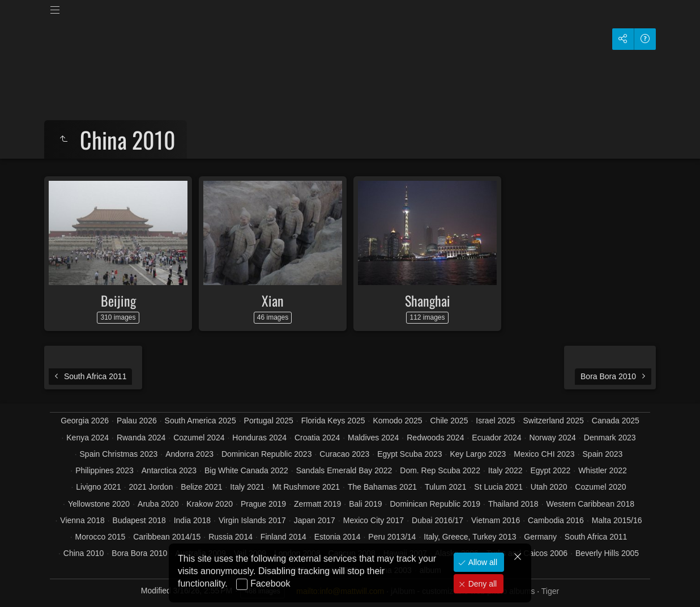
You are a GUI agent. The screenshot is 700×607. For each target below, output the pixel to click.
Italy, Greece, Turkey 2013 (470, 537)
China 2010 (84, 553)
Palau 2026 (137, 421)
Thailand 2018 (513, 504)
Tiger (550, 591)
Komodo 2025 (397, 421)
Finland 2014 (283, 537)
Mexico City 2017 (374, 520)
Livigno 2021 (98, 487)
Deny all (481, 584)
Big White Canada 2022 (246, 470)
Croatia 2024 (317, 438)
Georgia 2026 (85, 421)
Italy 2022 (505, 470)
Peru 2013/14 (392, 537)
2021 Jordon (151, 487)
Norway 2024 (552, 438)
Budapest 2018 (139, 520)
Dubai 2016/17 (438, 520)
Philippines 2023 (104, 470)
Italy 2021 (247, 487)
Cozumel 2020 (600, 487)
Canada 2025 (616, 421)
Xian (273, 300)
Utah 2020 (549, 487)
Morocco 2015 (101, 537)
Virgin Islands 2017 (252, 520)
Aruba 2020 (158, 504)
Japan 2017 (315, 520)
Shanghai (428, 300)
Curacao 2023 (344, 454)
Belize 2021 (201, 487)
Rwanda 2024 (141, 438)
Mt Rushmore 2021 (306, 487)
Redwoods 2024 (435, 438)
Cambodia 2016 (556, 520)
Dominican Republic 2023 (267, 454)
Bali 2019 (365, 504)
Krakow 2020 (210, 504)
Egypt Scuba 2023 (409, 454)
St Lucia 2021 (498, 487)
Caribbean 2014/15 (167, 537)
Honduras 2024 (259, 438)
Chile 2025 (449, 421)
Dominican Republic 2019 (435, 504)
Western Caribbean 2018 (590, 504)
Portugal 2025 (269, 421)
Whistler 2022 (603, 470)
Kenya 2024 (87, 438)
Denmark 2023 (610, 438)
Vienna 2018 (82, 520)
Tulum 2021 (445, 487)
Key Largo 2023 (478, 454)
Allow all (482, 562)
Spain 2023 (603, 454)
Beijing (118, 300)
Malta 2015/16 (617, 520)
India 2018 (192, 520)
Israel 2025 (495, 421)
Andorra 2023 (189, 454)
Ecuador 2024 (496, 438)
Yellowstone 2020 (99, 504)
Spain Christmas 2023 (119, 454)
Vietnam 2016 (496, 520)
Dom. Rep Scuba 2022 (440, 470)
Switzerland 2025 (553, 421)
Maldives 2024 (373, 438)
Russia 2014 (231, 537)
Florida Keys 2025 (333, 421)
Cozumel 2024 (199, 438)
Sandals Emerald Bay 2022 (344, 470)
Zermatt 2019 (317, 504)
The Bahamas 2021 (382, 487)
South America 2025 (200, 421)
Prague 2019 (263, 504)
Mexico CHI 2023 (544, 454)
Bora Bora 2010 (139, 553)
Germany (540, 537)
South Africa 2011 (596, 537)
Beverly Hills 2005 (607, 553)
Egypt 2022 (550, 470)
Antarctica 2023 (169, 470)
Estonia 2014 (338, 537)
